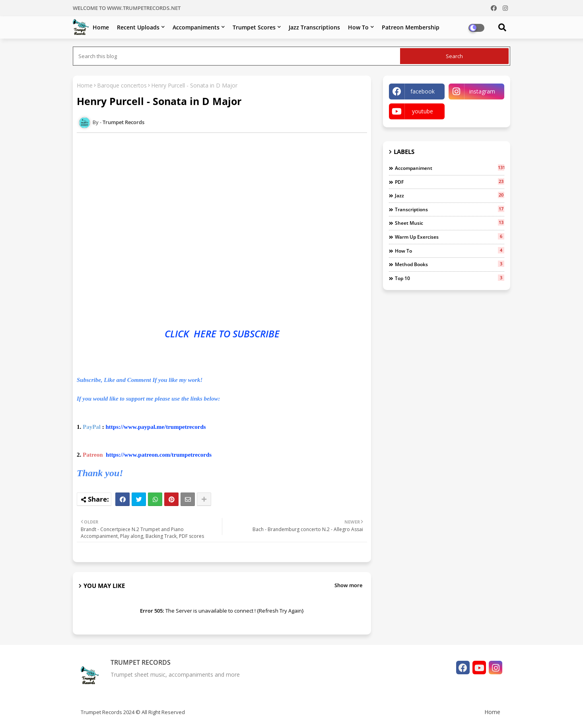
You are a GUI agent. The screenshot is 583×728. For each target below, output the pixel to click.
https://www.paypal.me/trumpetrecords (156, 427)
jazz (450, 195)
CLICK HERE (192, 334)
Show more (348, 585)
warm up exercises (450, 237)
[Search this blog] (237, 56)
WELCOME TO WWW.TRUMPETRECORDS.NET (127, 8)
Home (101, 27)
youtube (423, 111)
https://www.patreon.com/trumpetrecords (159, 455)
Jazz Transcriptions (314, 27)
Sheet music (450, 223)
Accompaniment (450, 168)
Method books (450, 264)
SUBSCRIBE (256, 334)
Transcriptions (450, 209)
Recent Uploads (138, 27)
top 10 (450, 278)
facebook (423, 91)
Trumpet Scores (254, 27)
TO (224, 334)
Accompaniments (196, 27)
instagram (482, 91)
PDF (450, 182)
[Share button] (204, 499)
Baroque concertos (122, 85)
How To (358, 27)
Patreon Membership (411, 27)
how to (450, 251)
